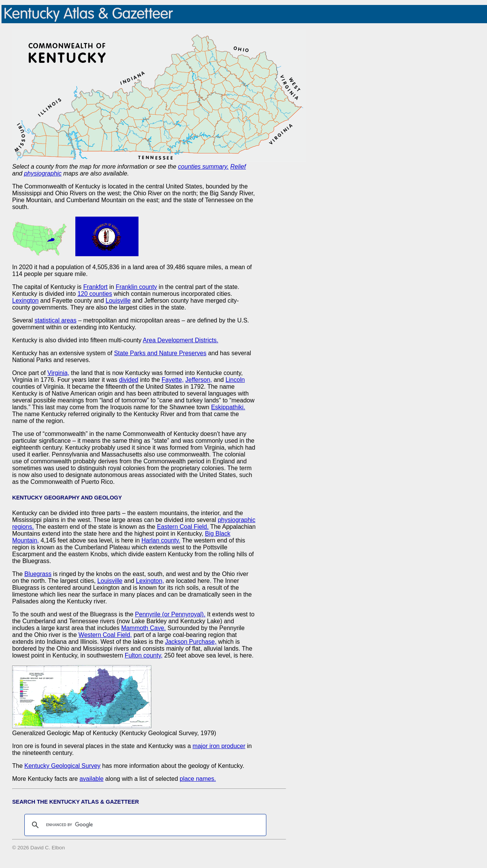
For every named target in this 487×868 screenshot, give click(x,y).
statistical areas (56, 320)
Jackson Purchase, (191, 642)
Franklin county (136, 287)
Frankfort (95, 287)
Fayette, (173, 380)
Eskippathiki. (228, 407)
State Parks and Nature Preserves (160, 353)
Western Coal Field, (105, 635)
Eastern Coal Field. (183, 527)
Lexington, (150, 581)
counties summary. (203, 167)
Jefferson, (199, 380)
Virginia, (59, 373)
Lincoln (235, 380)
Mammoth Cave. (143, 628)
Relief (238, 167)
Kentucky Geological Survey (62, 766)
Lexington (25, 301)
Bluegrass (38, 574)
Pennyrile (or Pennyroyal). (170, 614)
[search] (144, 825)
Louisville (118, 301)
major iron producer (219, 746)
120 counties (95, 294)
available (92, 779)
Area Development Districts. (180, 340)
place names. (198, 779)
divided (129, 380)
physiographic (43, 173)
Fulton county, (144, 655)
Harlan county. (161, 540)
